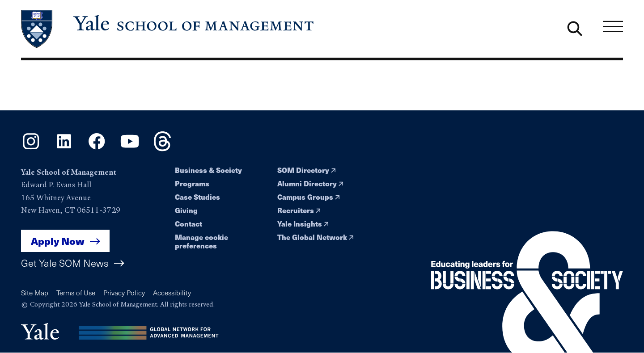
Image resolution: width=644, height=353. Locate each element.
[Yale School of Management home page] (168, 29)
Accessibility (172, 292)
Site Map (35, 292)
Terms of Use (76, 292)
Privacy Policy (124, 292)
